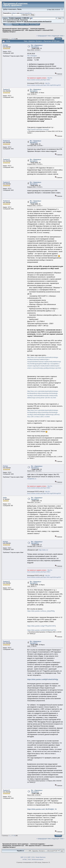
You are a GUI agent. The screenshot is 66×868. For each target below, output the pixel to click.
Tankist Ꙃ (6, 89)
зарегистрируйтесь (26, 13)
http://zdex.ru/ (43, 550)
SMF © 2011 (31, 857)
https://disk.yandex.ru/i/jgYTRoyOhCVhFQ (42, 626)
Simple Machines (41, 857)
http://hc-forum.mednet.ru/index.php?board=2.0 (38, 21)
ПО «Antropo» (32, 56)
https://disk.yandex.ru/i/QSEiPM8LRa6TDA (42, 630)
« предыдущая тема (44, 36)
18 (14, 39)
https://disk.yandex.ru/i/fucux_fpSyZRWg (41, 611)
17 (12, 39)
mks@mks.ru (32, 479)
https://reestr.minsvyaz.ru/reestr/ (38, 129)
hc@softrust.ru (12, 21)
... (11, 39)
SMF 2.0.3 (23, 857)
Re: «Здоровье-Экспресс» (37, 46)
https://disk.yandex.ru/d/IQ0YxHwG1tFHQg (43, 679)
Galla (5, 498)
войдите (14, 13)
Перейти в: (20, 851)
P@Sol (5, 45)
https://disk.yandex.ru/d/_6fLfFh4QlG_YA (42, 809)
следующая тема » (58, 36)
